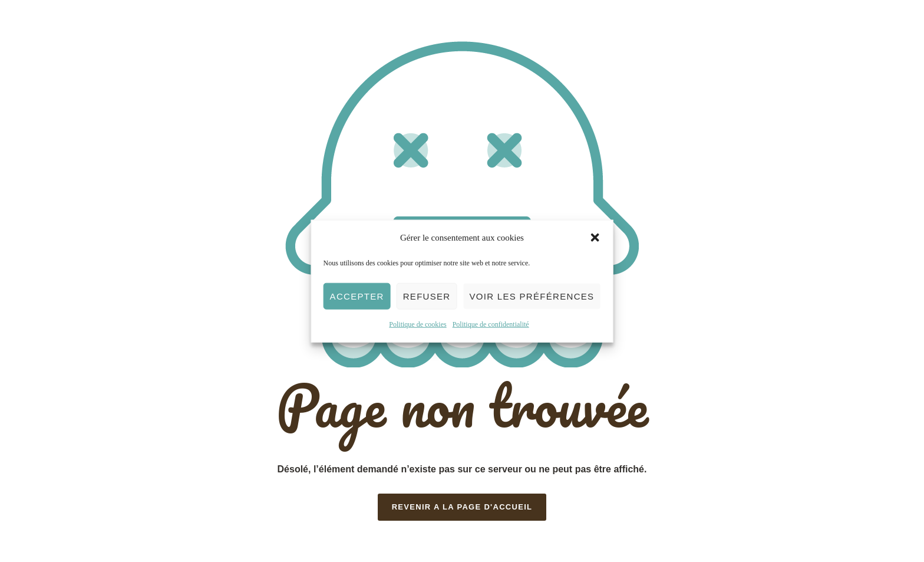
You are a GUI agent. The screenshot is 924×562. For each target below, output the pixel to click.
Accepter (357, 296)
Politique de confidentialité (491, 324)
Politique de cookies (418, 324)
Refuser (427, 296)
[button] (595, 238)
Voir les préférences (532, 296)
